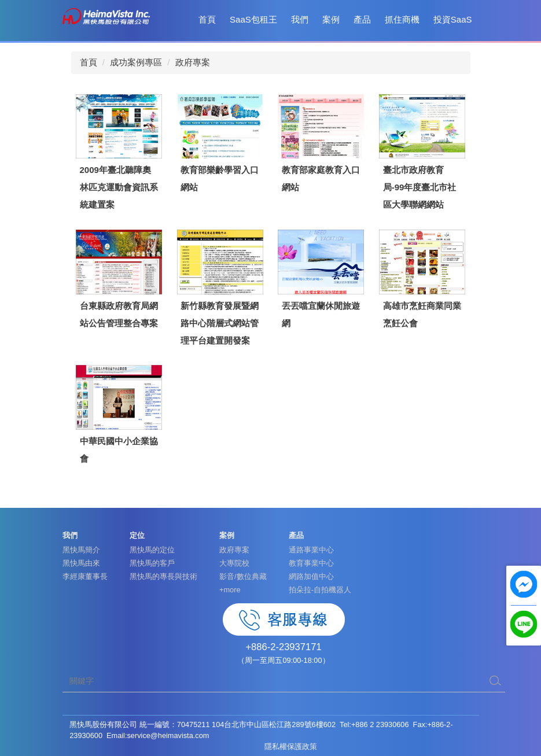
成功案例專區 (136, 62)
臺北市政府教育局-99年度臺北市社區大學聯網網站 (420, 187)
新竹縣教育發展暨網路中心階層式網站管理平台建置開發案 (220, 323)
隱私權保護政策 (291, 746)
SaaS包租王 (253, 19)
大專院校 (234, 563)
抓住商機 (402, 19)
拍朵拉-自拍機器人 (320, 590)
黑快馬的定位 (152, 550)
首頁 (207, 19)
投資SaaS (453, 19)
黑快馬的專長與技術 (163, 576)
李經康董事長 (85, 576)
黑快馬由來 (81, 563)
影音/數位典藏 (243, 576)
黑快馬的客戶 (152, 563)
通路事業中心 (311, 550)
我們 (300, 19)
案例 (331, 19)
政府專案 (193, 62)
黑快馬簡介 (81, 550)
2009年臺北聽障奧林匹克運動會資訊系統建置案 (119, 187)
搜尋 (495, 681)
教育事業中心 (311, 563)
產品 (362, 19)
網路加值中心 (311, 576)
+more (230, 590)
